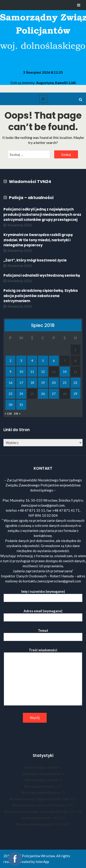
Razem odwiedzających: (35, 824)
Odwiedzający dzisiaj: (42, 780)
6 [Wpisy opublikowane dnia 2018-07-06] (54, 361)
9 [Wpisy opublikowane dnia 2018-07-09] (11, 372)
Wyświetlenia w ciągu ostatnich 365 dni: (37, 812)
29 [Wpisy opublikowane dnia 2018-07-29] (75, 394)
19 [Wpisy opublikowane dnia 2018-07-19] (43, 383)
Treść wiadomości (43, 677)
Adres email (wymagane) (43, 614)
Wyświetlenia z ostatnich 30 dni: (39, 805)
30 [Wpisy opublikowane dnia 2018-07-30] (11, 405)
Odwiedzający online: (42, 767)
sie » (17, 413)
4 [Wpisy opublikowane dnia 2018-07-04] (32, 361)
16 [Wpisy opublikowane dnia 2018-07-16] (11, 383)
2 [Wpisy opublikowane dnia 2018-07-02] (11, 361)
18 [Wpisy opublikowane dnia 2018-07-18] (32, 383)
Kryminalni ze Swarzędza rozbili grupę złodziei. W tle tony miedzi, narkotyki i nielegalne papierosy (38, 240)
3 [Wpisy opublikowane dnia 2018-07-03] (21, 361)
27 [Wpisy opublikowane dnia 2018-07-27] (54, 394)
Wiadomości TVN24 (30, 181)
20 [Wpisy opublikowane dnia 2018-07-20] (54, 383)
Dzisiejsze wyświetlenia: (42, 774)
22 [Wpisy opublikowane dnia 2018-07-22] (75, 383)
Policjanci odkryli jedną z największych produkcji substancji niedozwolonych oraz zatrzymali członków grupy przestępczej (42, 214)
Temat (43, 634)
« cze (8, 413)
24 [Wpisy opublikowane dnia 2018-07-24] (21, 394)
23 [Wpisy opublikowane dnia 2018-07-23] (11, 394)
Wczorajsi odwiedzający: (41, 792)
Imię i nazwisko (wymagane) (43, 595)
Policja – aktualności (31, 198)
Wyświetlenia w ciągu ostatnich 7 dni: (40, 799)
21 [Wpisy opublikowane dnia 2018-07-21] (65, 383)
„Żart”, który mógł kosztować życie (35, 260)
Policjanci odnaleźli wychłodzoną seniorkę (42, 275)
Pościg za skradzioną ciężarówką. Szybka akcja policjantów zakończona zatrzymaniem (41, 296)
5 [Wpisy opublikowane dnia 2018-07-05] (43, 361)
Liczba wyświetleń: (37, 818)
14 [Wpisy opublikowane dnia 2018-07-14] (65, 372)
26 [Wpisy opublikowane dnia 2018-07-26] (43, 394)
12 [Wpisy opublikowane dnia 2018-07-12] (43, 372)
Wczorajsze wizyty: (40, 786)
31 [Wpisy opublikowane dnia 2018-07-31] (21, 405)
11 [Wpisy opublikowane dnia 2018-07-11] (32, 372)
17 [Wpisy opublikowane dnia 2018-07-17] (21, 383)
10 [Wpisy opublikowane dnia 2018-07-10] (21, 372)
